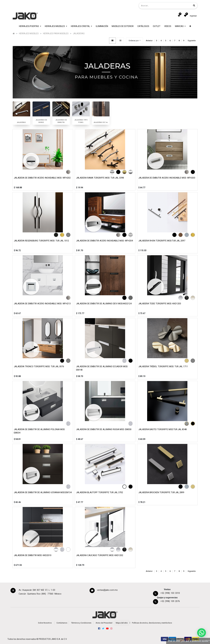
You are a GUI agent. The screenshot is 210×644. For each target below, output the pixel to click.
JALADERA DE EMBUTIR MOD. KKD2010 (33, 555)
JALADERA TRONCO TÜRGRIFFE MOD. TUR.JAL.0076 (39, 366)
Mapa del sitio (122, 623)
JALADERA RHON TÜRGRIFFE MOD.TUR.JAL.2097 (162, 241)
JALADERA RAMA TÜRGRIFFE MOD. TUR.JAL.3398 (100, 178)
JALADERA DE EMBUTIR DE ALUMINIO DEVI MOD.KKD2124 (104, 304)
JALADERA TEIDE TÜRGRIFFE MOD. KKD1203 (160, 304)
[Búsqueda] (194, 5)
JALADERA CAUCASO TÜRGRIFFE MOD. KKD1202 (100, 555)
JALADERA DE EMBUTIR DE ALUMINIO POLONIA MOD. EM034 (39, 431)
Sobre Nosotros (45, 623)
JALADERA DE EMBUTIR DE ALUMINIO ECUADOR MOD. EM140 (102, 368)
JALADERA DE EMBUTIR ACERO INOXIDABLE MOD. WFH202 (42, 178)
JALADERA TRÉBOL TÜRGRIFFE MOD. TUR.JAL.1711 (163, 366)
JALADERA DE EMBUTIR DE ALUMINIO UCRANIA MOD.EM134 (43, 492)
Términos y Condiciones (81, 623)
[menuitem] (102, 26)
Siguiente (192, 41)
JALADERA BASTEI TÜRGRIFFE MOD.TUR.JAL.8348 (163, 429)
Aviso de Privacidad (104, 623)
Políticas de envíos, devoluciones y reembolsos (152, 623)
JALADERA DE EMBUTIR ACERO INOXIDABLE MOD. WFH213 (42, 304)
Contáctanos (62, 623)
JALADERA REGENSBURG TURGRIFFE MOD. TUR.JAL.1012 (41, 241)
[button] (190, 26)
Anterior (149, 41)
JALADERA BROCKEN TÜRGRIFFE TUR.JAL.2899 (161, 492)
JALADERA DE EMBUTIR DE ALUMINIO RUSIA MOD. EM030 (104, 429)
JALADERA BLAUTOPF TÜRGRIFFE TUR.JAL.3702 (100, 492)
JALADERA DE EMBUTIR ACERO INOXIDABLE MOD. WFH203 (167, 178)
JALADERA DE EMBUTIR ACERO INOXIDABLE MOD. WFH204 (104, 241)
